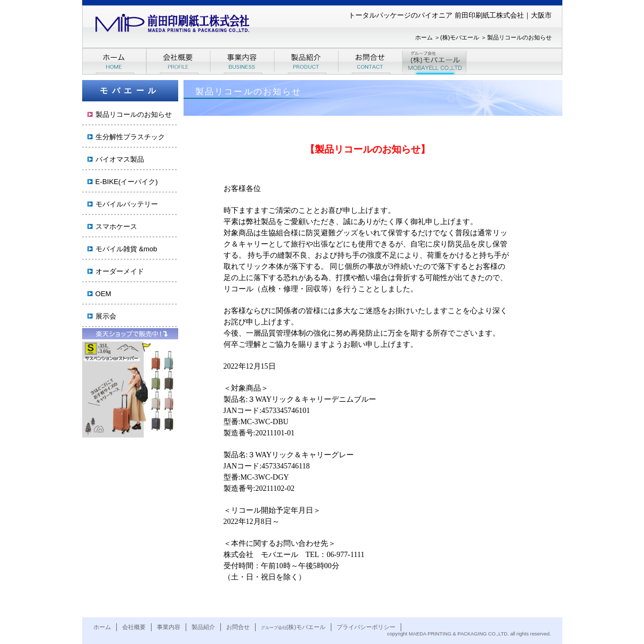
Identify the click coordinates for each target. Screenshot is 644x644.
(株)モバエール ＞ (463, 37)
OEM (104, 294)
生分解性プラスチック (130, 137)
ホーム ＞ (428, 37)
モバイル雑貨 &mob (126, 249)
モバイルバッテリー (127, 204)
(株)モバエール (293, 627)
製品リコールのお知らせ (519, 37)
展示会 (106, 316)
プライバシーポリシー (366, 627)
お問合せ (238, 627)
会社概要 (134, 627)
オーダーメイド (120, 271)
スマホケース (116, 226)
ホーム (102, 627)
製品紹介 (203, 627)
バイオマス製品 (120, 159)
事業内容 (169, 627)
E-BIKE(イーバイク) (127, 182)
